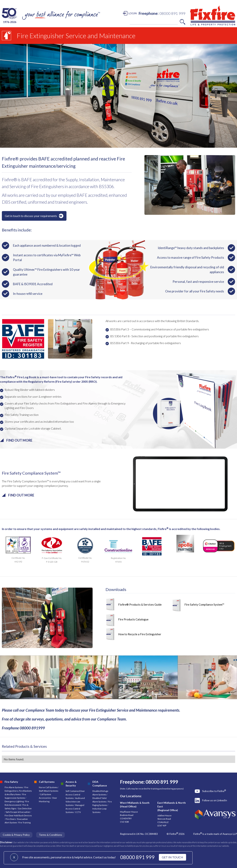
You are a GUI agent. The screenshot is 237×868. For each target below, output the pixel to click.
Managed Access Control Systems (75, 809)
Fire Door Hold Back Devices (18, 815)
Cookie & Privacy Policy (16, 835)
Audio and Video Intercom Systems (75, 802)
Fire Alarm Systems (14, 787)
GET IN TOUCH (172, 857)
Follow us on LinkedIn (215, 800)
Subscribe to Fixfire (214, 791)
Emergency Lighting (14, 801)
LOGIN (133, 13)
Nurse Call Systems (48, 787)
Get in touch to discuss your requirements (31, 216)
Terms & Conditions (50, 835)
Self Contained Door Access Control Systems (75, 795)
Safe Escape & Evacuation (18, 812)
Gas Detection (25, 808)
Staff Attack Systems (49, 791)
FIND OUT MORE (19, 440)
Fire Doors (11, 819)
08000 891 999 (137, 857)
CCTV (78, 812)
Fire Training (24, 823)
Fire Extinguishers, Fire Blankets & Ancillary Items (18, 791)
